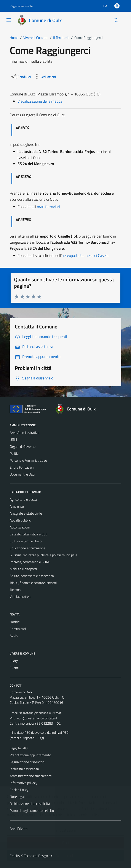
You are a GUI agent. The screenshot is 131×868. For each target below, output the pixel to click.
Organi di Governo (23, 446)
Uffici (13, 440)
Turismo (15, 590)
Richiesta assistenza (24, 769)
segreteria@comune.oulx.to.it (40, 713)
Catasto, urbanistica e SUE (29, 534)
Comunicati (18, 629)
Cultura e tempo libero (26, 541)
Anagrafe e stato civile (26, 513)
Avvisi (14, 636)
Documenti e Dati (22, 474)
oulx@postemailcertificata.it (37, 718)
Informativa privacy (24, 783)
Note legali (18, 797)
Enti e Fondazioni (22, 467)
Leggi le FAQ (19, 748)
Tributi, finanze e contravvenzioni (33, 583)
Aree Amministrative (25, 433)
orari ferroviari (48, 207)
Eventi (14, 668)
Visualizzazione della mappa (40, 101)
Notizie (15, 622)
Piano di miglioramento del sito (32, 811)
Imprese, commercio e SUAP (30, 562)
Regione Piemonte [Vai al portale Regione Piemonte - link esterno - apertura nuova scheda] (21, 6)
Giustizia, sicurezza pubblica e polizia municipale (43, 555)
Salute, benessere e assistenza (32, 576)
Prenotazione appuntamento (30, 755)
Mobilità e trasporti (23, 569)
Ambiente (17, 506)
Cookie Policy (19, 790)
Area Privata (19, 829)
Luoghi (14, 661)
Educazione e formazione (28, 548)
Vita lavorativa (20, 597)
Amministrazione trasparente (31, 776)
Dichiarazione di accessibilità (30, 804)
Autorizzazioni (20, 527)
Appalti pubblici (21, 520)
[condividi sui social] (21, 77)
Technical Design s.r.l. (39, 856)
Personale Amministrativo (28, 460)
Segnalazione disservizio (27, 762)
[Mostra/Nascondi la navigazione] (9, 20)
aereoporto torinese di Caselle (86, 255)
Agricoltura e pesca (23, 499)
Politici (14, 453)
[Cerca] (116, 20)
